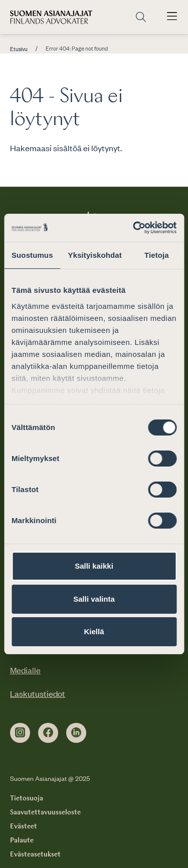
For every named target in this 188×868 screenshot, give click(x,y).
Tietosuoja (27, 798)
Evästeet (24, 826)
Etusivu (19, 49)
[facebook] (48, 733)
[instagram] (20, 733)
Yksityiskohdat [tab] (95, 255)
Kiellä (94, 631)
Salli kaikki (94, 566)
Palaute (22, 840)
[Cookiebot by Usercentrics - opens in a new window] (134, 228)
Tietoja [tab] (157, 255)
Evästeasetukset (35, 854)
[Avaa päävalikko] (172, 17)
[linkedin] (76, 733)
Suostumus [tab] (32, 255)
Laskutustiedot (38, 693)
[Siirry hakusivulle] (141, 17)
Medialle (25, 670)
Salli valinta (94, 599)
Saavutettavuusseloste (45, 812)
